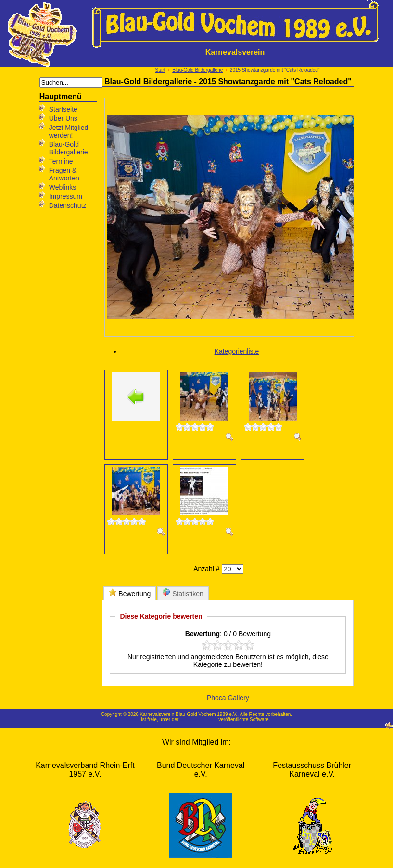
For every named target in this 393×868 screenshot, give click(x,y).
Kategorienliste (237, 351)
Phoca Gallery (228, 698)
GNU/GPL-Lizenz (198, 720)
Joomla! (132, 720)
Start (160, 70)
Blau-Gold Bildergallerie (197, 70)
